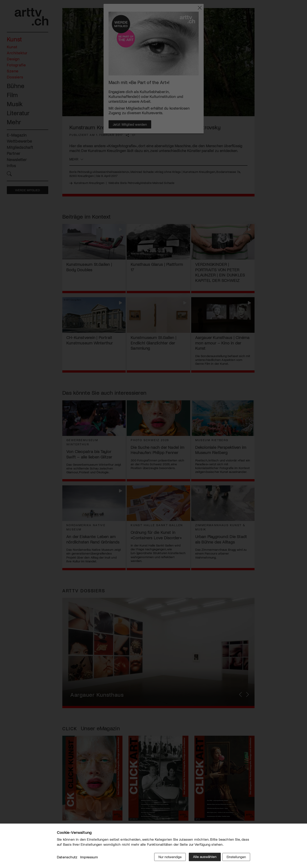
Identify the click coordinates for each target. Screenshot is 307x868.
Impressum (89, 858)
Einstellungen (235, 857)
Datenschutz (67, 858)
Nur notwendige (166, 857)
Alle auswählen (202, 857)
